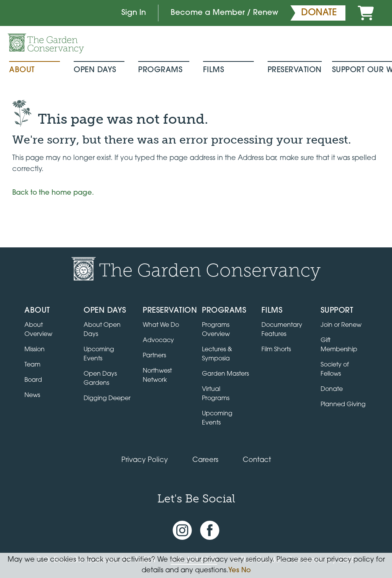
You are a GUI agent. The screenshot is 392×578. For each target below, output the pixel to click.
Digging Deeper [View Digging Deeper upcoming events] (107, 399)
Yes (234, 571)
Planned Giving (343, 405)
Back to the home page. (53, 193)
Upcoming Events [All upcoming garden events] (99, 354)
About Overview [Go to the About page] (38, 330)
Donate (332, 389)
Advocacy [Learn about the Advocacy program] (158, 341)
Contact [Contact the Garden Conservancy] (257, 460)
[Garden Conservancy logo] (46, 44)
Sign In (134, 13)
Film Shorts (276, 350)
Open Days (95, 70)
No (246, 571)
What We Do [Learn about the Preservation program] (161, 325)
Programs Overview (216, 330)
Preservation (295, 70)
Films (214, 70)
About (22, 70)
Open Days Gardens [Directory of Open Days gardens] (100, 379)
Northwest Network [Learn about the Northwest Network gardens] (157, 376)
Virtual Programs (216, 394)
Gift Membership (339, 345)
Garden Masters (225, 374)
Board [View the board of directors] (33, 380)
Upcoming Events (217, 418)
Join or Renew (341, 325)
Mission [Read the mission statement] (35, 350)
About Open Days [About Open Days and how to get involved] (102, 330)
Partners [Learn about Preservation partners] (154, 356)
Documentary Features (282, 330)
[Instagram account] (182, 530)
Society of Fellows (335, 370)
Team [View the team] (32, 365)
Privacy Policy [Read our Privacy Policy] (145, 460)
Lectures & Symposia (217, 354)
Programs (160, 70)
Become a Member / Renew (224, 13)
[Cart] (366, 13)
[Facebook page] (210, 530)
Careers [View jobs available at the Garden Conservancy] (205, 460)
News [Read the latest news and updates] (32, 396)
